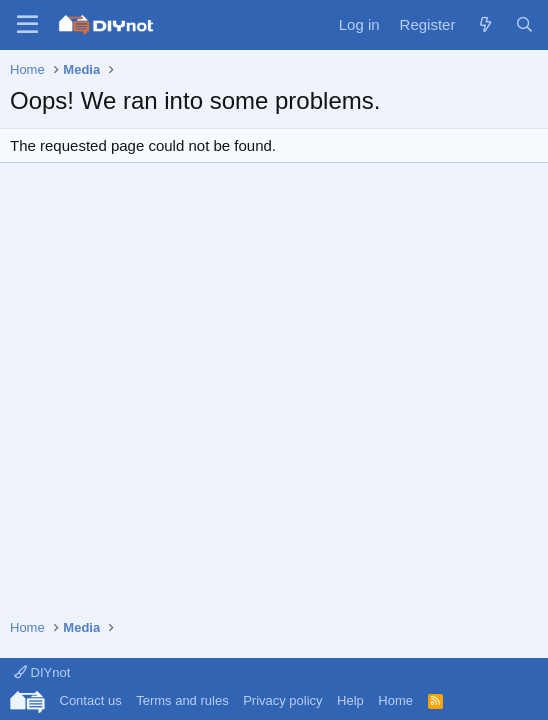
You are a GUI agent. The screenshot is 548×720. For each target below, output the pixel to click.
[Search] (524, 24)
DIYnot (42, 672)
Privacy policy (282, 700)
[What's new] (484, 24)
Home (395, 700)
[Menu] (27, 25)
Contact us (91, 700)
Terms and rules (182, 700)
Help (350, 700)
